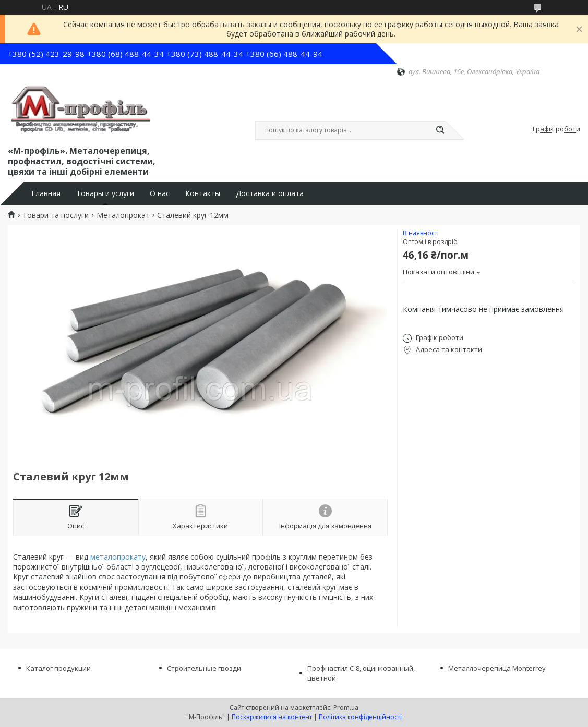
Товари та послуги (56, 215)
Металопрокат (123, 215)
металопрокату (118, 557)
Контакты (203, 193)
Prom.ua (346, 707)
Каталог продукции (58, 668)
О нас (160, 193)
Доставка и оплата (270, 193)
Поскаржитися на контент (272, 717)
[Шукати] (440, 130)
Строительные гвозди (204, 668)
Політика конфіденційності (360, 717)
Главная (46, 193)
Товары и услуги (105, 193)
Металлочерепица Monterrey (497, 668)
